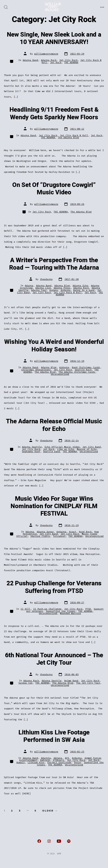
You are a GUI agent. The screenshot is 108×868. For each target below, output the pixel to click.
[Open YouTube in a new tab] (59, 841)
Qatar (78, 762)
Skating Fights (40, 536)
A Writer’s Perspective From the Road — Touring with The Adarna (54, 264)
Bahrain (45, 760)
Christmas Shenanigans (36, 370)
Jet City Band (92, 447)
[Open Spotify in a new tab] (69, 841)
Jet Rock (56, 62)
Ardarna (66, 290)
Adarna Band (30, 60)
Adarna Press (62, 288)
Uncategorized (60, 374)
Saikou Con (26, 683)
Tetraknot (59, 536)
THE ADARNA (71, 62)
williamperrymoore (46, 54)
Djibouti (59, 760)
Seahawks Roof (31, 451)
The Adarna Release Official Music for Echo (54, 425)
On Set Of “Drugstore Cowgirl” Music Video (54, 189)
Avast (73, 532)
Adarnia (46, 758)
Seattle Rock (83, 370)
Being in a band (84, 290)
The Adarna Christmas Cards (77, 372)
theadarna (46, 279)
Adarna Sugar (45, 532)
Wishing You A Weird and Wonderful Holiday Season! (54, 346)
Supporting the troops (61, 611)
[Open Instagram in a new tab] (49, 841)
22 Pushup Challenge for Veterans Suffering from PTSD (54, 587)
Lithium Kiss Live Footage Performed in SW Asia (54, 736)
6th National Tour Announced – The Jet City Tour (54, 659)
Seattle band (52, 451)
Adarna (29, 286)
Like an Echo (66, 449)
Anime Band (71, 681)
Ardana (54, 290)
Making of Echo (87, 449)
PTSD (88, 609)
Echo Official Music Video (62, 447)
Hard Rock (85, 532)
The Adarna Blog (68, 138)
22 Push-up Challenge (47, 609)
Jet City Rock (68, 60)
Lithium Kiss (36, 762)
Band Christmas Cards (86, 367)
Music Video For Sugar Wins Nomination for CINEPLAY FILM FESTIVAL (54, 506)
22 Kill (26, 609)
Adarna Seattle (32, 447)
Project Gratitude (59, 762)
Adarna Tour (39, 290)
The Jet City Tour (88, 683)
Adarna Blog (62, 286)
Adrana (58, 758)
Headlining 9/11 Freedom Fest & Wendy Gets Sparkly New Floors (54, 113)
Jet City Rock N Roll (74, 135)
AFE (67, 758)
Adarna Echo (80, 286)
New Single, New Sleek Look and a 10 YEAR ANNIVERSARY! (54, 38)
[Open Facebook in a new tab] (39, 841)
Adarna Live (43, 288)
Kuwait (21, 762)
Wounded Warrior (71, 613)
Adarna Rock (49, 60)
